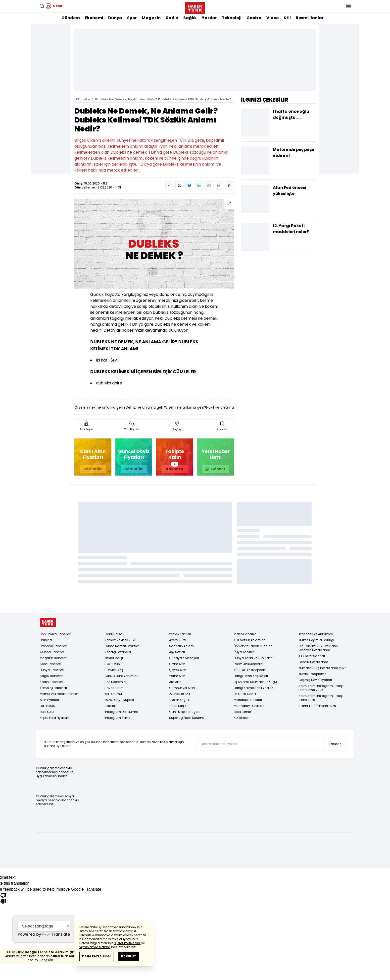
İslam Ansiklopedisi (248, 664)
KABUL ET (129, 956)
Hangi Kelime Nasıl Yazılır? (253, 688)
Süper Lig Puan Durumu (187, 718)
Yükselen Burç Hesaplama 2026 (322, 668)
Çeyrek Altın (178, 670)
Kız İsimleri (242, 718)
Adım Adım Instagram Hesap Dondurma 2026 (321, 688)
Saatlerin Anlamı (182, 646)
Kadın (172, 18)
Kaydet (335, 744)
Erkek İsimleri (243, 712)
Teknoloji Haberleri (53, 688)
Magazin (151, 18)
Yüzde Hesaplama (313, 674)
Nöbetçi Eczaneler (118, 652)
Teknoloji (232, 18)
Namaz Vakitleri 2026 (120, 640)
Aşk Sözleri (177, 652)
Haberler (46, 640)
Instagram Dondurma (121, 712)
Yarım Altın (177, 676)
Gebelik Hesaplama (313, 662)
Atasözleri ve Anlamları (316, 634)
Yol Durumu (113, 694)
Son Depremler (115, 682)
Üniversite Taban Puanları (253, 646)
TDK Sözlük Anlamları (250, 640)
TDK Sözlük (82, 99)
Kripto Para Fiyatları (54, 718)
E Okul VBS (112, 664)
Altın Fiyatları (49, 700)
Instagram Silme (117, 718)
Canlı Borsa (113, 634)
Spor (132, 18)
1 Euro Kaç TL (178, 706)
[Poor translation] (3, 898)
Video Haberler (245, 634)
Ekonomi (94, 18)
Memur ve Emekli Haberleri (59, 694)
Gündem (71, 18)
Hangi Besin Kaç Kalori (251, 676)
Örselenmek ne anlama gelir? (100, 407)
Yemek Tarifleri (180, 634)
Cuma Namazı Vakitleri (122, 646)
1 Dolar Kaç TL (179, 700)
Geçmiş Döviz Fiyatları (315, 680)
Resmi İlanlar (310, 18)
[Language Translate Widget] (44, 926)
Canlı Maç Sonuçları (185, 712)
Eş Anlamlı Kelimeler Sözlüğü (255, 682)
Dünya (115, 18)
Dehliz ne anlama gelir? (146, 407)
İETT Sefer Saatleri (312, 656)
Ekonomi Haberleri (53, 646)
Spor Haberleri (50, 664)
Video (273, 18)
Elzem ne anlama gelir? (186, 407)
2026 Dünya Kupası (119, 700)
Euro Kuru (47, 712)
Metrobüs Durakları (248, 700)
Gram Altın (177, 664)
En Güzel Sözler (245, 694)
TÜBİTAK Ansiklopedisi (250, 670)
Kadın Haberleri (51, 682)
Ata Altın (175, 682)
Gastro (254, 18)
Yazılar (209, 18)
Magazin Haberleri (53, 658)
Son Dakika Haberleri (55, 634)
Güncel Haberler (52, 652)
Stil (287, 18)
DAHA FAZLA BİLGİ (96, 956)
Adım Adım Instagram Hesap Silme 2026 (321, 698)
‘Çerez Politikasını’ (127, 943)
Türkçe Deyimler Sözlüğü (317, 640)
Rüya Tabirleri (244, 652)
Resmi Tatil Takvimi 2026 (317, 706)
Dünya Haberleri (52, 670)
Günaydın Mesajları (184, 658)
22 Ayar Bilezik (180, 694)
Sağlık (190, 18)
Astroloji (110, 706)
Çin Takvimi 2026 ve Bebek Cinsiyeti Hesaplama (318, 648)
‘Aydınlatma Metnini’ (95, 947)
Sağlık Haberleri (51, 676)
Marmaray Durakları (249, 706)
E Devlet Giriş (114, 670)
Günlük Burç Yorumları (121, 676)
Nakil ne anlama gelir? (225, 407)
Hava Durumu (115, 688)
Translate (56, 934)
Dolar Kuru (48, 706)
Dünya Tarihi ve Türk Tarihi (254, 658)
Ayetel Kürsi (178, 640)
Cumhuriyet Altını (182, 688)
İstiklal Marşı (114, 658)
